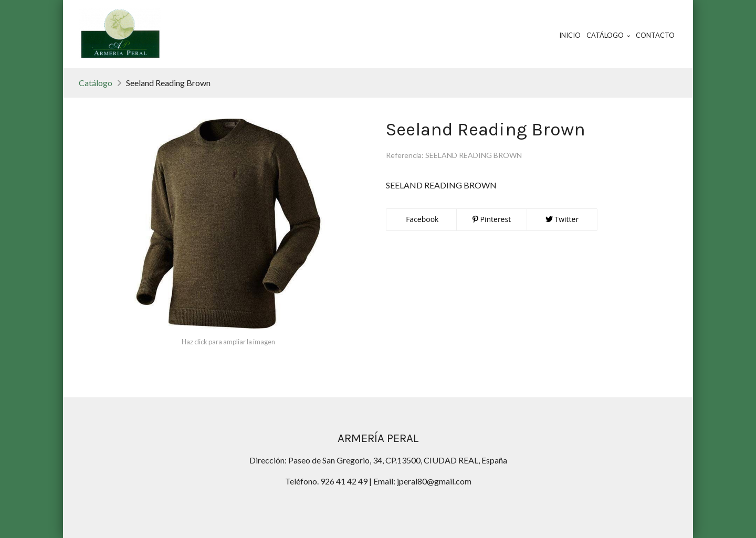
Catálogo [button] (608, 35)
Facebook (422, 219)
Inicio (570, 35)
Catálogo (96, 83)
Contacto (655, 35)
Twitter (562, 219)
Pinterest (492, 219)
